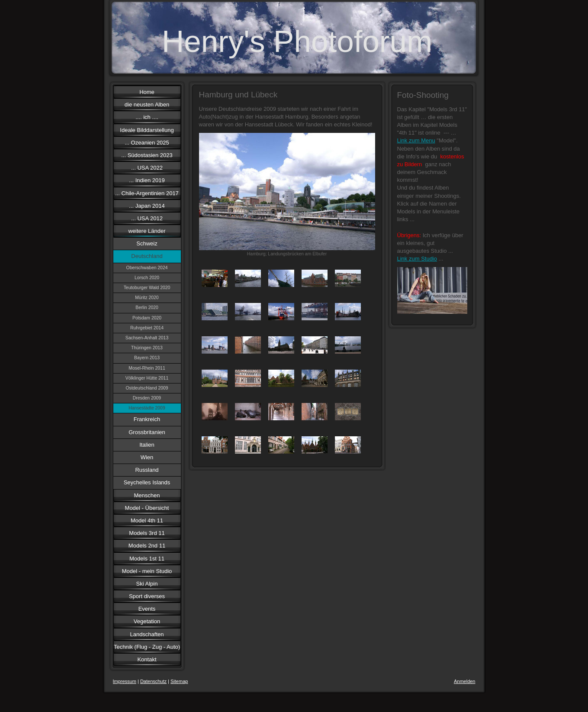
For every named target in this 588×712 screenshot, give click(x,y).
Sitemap (179, 681)
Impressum (125, 681)
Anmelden (465, 681)
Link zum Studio (417, 259)
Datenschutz (153, 681)
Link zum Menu (416, 140)
